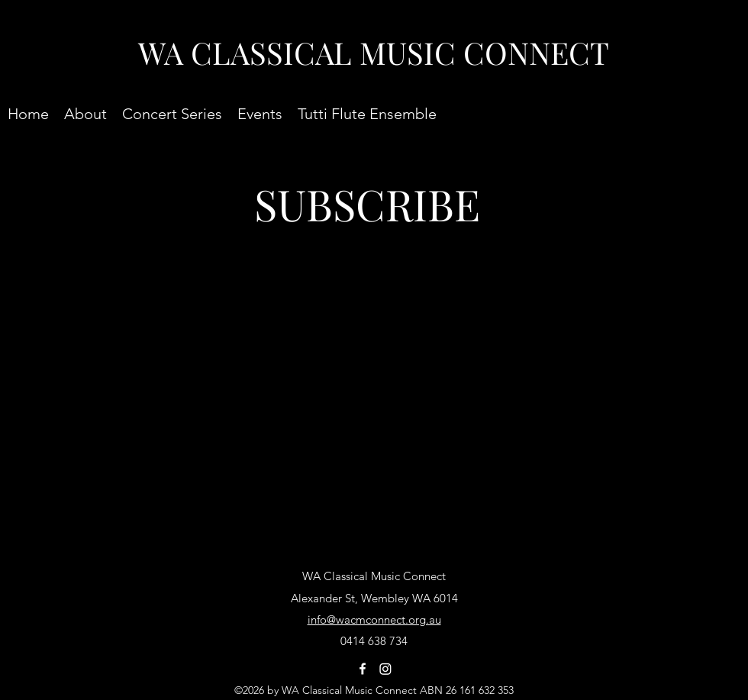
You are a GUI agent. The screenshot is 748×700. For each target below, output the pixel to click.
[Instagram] (385, 669)
